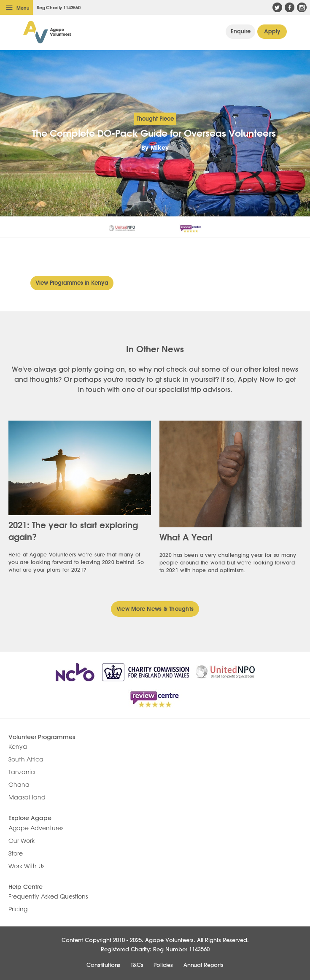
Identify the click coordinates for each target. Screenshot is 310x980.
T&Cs (137, 965)
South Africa (26, 759)
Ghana (19, 785)
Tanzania (22, 772)
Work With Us (26, 866)
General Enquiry (241, 32)
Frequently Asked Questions (48, 896)
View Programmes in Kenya (72, 283)
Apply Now (272, 32)
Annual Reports (204, 965)
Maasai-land (27, 797)
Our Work (22, 841)
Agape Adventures (36, 828)
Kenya (18, 747)
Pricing (18, 909)
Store (16, 853)
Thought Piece (155, 119)
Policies (163, 965)
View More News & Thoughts (155, 609)
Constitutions (103, 965)
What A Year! (186, 537)
